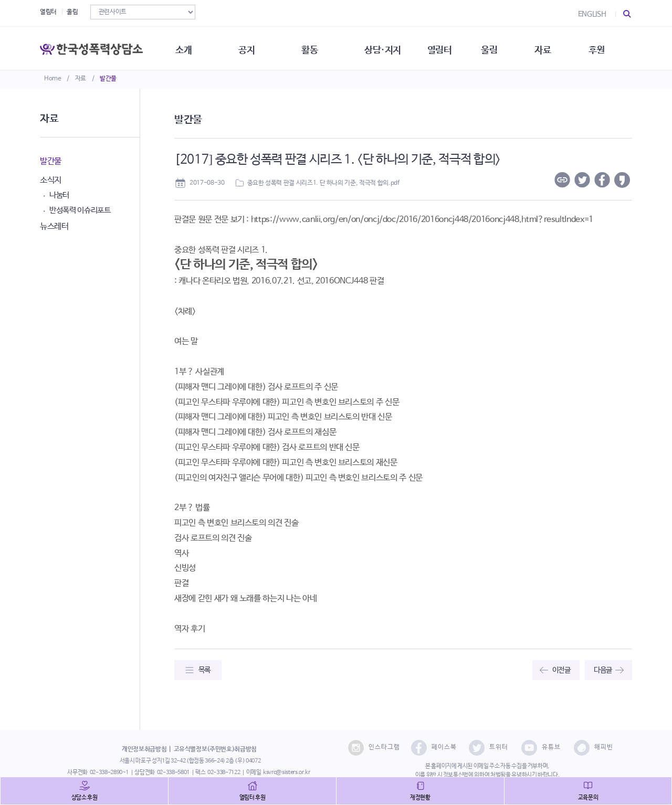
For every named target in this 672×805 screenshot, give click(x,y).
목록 (204, 670)
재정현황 (420, 798)
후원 (607, 47)
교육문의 (588, 798)
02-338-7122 (224, 772)
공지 (251, 47)
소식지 (51, 180)
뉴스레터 (54, 226)
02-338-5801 (173, 772)
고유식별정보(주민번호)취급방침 (215, 749)
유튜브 (541, 748)
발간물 (108, 79)
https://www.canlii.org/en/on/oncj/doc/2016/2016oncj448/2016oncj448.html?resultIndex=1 (422, 220)
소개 (187, 47)
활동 (315, 47)
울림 (72, 12)
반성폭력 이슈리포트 (80, 210)
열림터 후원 (253, 798)
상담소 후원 (85, 798)
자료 (81, 79)
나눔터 (59, 195)
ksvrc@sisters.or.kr (286, 772)
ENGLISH (592, 14)
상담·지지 (389, 47)
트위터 (489, 748)
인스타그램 (374, 748)
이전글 (561, 670)
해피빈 (594, 748)
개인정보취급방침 (144, 749)
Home (53, 79)
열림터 (48, 12)
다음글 (603, 670)
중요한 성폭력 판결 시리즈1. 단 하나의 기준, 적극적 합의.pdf (323, 183)
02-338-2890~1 (109, 772)
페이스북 (434, 748)
